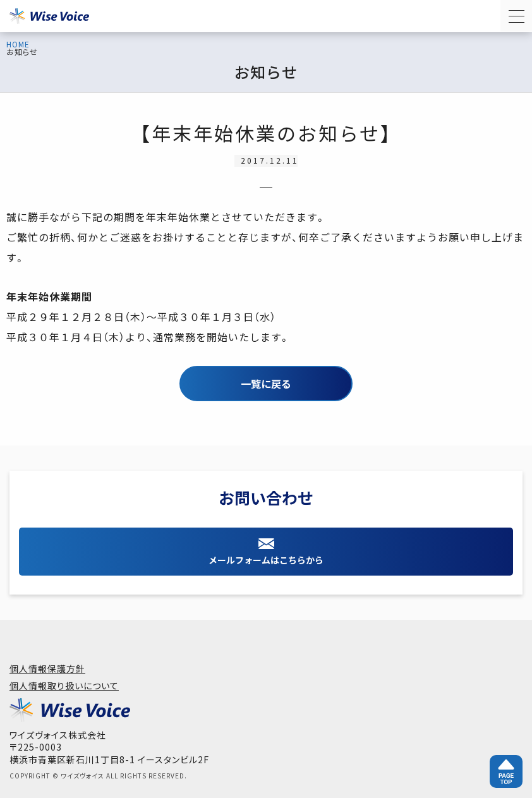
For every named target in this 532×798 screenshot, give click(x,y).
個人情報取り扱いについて (64, 686)
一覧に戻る (266, 384)
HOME (18, 44)
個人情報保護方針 (47, 668)
